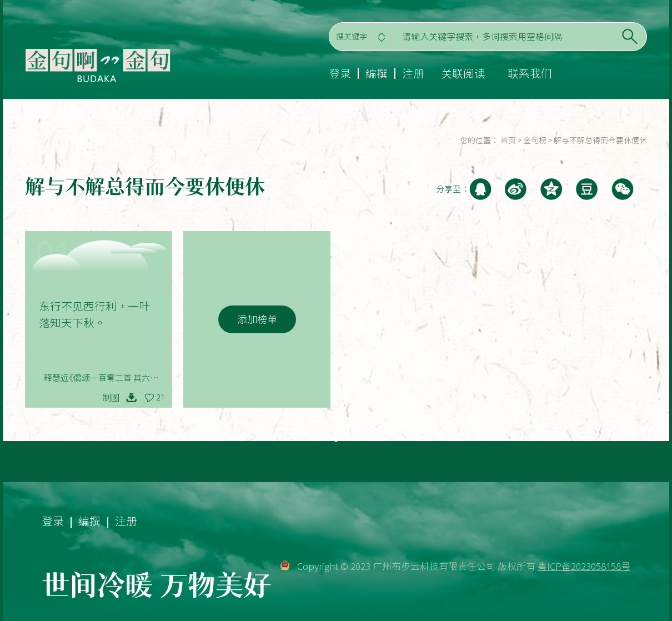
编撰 (377, 73)
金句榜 (535, 141)
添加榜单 (257, 319)
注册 (413, 73)
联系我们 (530, 73)
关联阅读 (463, 73)
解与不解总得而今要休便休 (600, 141)
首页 (508, 141)
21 (161, 398)
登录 (340, 73)
